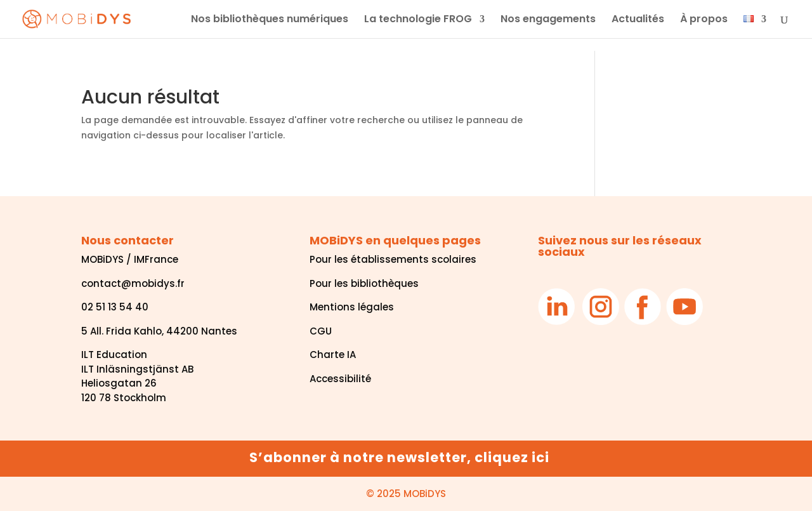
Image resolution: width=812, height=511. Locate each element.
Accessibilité (340, 379)
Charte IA (333, 355)
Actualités (638, 20)
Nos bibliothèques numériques (270, 20)
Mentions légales (352, 307)
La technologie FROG (418, 20)
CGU (321, 331)
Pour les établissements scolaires (393, 259)
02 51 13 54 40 (115, 307)
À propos (704, 20)
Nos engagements (548, 20)
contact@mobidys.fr (133, 283)
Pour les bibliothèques (364, 283)
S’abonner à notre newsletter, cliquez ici (399, 457)
